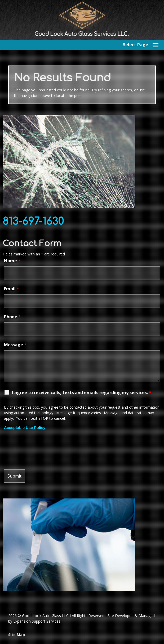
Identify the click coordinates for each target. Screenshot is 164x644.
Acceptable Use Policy (25, 428)
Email (12, 289)
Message (15, 345)
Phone (12, 317)
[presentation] (44, 450)
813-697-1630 (33, 222)
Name (12, 261)
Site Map (17, 635)
